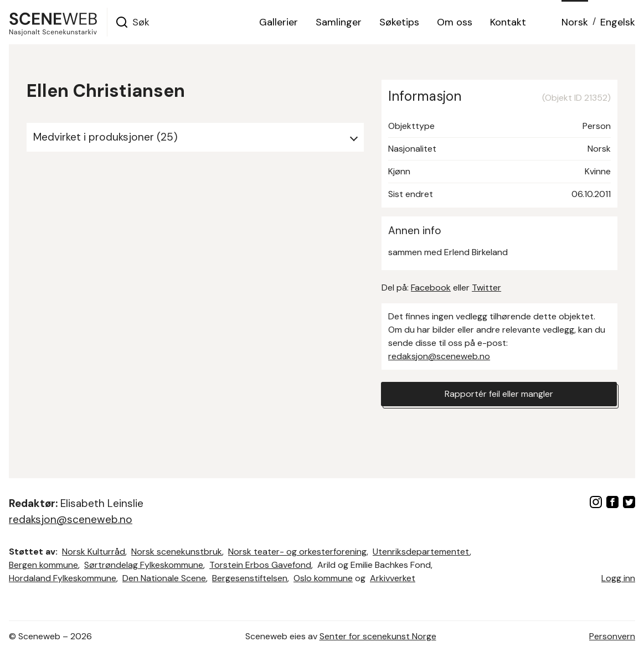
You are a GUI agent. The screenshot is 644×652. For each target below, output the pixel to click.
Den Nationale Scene (164, 578)
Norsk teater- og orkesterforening (297, 552)
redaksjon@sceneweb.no (439, 356)
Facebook (431, 288)
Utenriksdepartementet (421, 552)
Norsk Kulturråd (94, 552)
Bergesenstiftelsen (250, 578)
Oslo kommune (323, 578)
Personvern (612, 636)
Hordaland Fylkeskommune (63, 578)
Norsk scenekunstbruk (177, 552)
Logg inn (618, 578)
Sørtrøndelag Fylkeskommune (144, 565)
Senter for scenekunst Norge (378, 636)
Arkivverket (393, 578)
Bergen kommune (43, 565)
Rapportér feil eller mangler (499, 394)
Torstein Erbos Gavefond (260, 565)
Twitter (486, 288)
